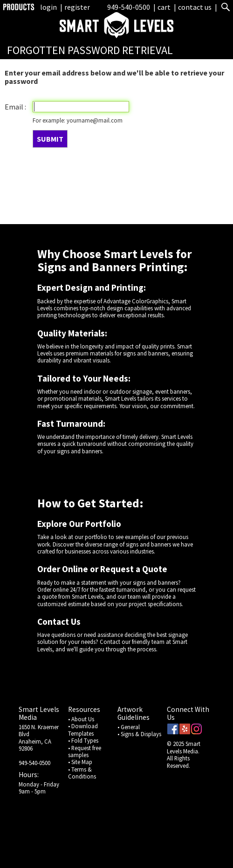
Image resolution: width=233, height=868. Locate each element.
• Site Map (80, 762)
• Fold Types (83, 740)
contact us (195, 7)
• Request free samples (85, 751)
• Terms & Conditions (82, 773)
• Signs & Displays (139, 734)
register (77, 7)
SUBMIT (50, 139)
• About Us (81, 719)
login (48, 7)
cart (165, 7)
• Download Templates (83, 729)
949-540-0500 (129, 7)
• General (129, 727)
